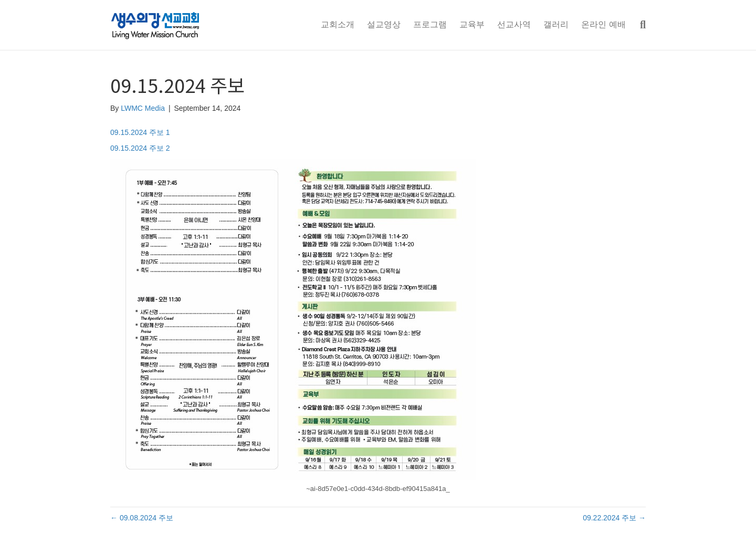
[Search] (639, 25)
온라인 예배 (603, 24)
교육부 (472, 24)
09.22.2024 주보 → (614, 518)
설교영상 (384, 24)
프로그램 (430, 24)
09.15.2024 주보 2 (140, 148)
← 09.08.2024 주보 (142, 518)
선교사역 (514, 24)
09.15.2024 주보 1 (140, 132)
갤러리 (556, 24)
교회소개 (338, 24)
